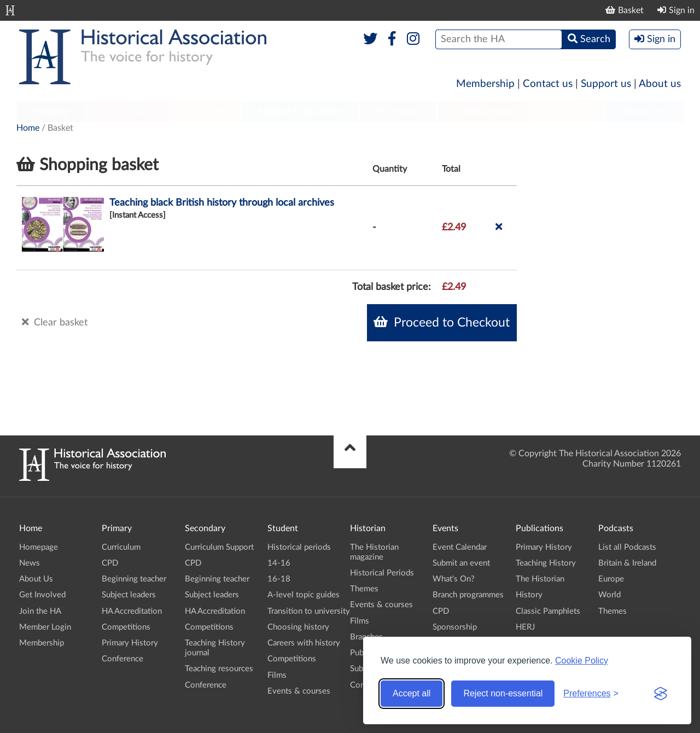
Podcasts (568, 112)
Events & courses (299, 691)
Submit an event (461, 563)
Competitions (126, 627)
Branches (645, 112)
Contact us (548, 84)
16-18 (279, 579)
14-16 (279, 563)
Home (28, 128)
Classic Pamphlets (548, 611)
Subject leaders (129, 595)
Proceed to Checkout (442, 322)
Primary (51, 112)
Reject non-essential (503, 693)
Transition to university (309, 611)
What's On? (454, 579)
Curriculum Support (219, 547)
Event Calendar (460, 547)
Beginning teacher (134, 579)
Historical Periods (382, 573)
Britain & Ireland (627, 563)
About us (660, 84)
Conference (122, 659)
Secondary (128, 112)
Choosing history (298, 627)
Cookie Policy (582, 661)
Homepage (39, 547)
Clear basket (55, 322)
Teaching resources (219, 669)
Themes (364, 589)
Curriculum (121, 547)
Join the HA (40, 611)
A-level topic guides (304, 595)
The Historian (540, 579)
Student (205, 112)
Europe (611, 579)
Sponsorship (455, 627)
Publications (483, 112)
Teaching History (546, 563)
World (609, 595)
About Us (36, 579)
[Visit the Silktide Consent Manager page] (661, 694)
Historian (398, 112)
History (529, 595)
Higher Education (300, 112)
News (30, 563)
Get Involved (42, 595)
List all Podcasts (627, 547)
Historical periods (299, 547)
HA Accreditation (132, 611)
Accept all (412, 693)
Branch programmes (468, 595)
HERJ (525, 627)
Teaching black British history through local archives (222, 203)
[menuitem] (51, 112)
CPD (110, 563)
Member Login (45, 627)
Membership (485, 84)
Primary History (130, 643)
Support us (606, 84)
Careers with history (304, 643)
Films (277, 675)
